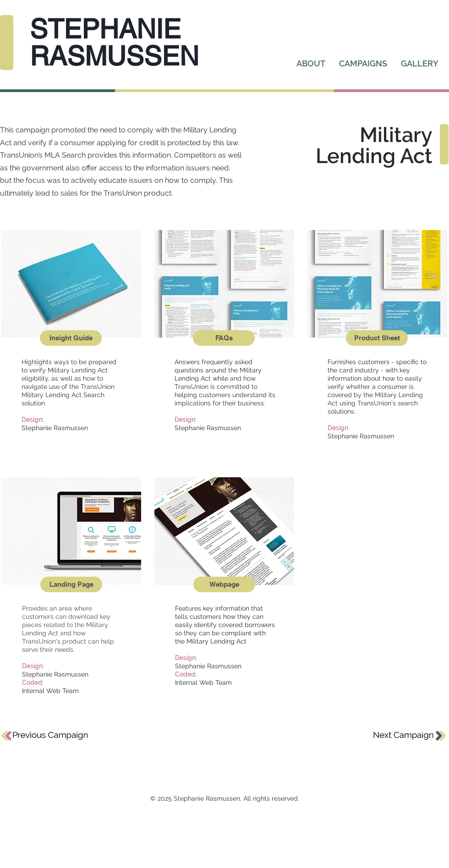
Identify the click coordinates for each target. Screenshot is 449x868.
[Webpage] (224, 584)
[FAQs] (224, 338)
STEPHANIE (105, 29)
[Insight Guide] (71, 338)
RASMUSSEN (114, 56)
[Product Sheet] (377, 338)
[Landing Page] (71, 584)
